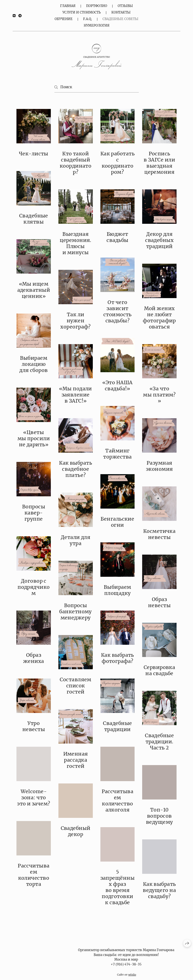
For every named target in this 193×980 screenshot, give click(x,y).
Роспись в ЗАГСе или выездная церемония (159, 163)
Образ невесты (159, 602)
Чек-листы (34, 154)
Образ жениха (34, 658)
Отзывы (125, 6)
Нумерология (97, 25)
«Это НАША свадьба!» (117, 385)
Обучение (64, 19)
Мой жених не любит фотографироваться (159, 318)
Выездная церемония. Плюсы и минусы (76, 243)
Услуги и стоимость (82, 12)
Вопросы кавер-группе (34, 513)
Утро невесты (34, 726)
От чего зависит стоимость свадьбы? (117, 311)
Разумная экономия (159, 466)
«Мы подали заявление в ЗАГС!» (76, 395)
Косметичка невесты (159, 534)
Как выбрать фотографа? (117, 658)
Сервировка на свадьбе (159, 670)
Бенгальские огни (117, 522)
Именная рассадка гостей (76, 760)
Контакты (121, 12)
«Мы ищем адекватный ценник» (34, 290)
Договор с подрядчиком (34, 587)
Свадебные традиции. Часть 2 (159, 742)
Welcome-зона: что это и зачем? (34, 797)
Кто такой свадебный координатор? (76, 163)
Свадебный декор (76, 831)
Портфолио (97, 6)
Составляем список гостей (76, 686)
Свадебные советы (120, 19)
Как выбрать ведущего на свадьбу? (159, 890)
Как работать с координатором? (118, 163)
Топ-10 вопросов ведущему (159, 816)
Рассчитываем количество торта (34, 875)
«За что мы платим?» (159, 395)
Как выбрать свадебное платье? (76, 469)
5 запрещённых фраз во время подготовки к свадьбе (118, 887)
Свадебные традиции (117, 726)
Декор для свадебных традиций (159, 240)
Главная (68, 6)
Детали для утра (76, 540)
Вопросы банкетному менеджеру (76, 611)
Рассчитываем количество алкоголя (118, 801)
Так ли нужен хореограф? (76, 321)
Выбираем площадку (117, 590)
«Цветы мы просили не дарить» (34, 438)
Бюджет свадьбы (117, 237)
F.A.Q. (88, 19)
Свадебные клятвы (34, 219)
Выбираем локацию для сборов (34, 364)
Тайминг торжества (117, 454)
